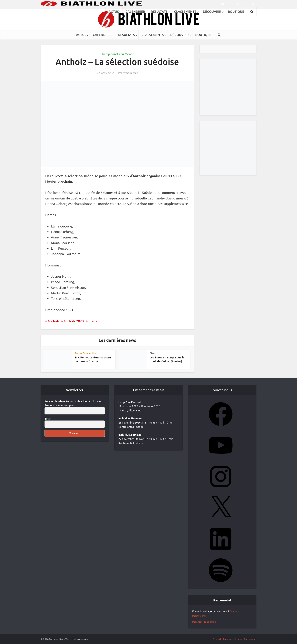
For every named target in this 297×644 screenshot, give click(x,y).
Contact (217, 639)
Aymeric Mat (130, 73)
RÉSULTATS (127, 35)
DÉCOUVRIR (179, 35)
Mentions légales (233, 639)
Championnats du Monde (117, 54)
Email (48, 418)
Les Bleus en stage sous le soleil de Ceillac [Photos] (167, 359)
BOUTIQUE (203, 35)
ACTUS (81, 35)
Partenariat (250, 639)
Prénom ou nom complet (59, 405)
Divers (153, 353)
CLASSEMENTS (153, 35)
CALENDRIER (103, 35)
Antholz (54, 321)
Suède (93, 321)
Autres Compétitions (86, 353)
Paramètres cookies (204, 621)
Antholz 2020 (74, 321)
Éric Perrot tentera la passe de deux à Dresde (93, 359)
